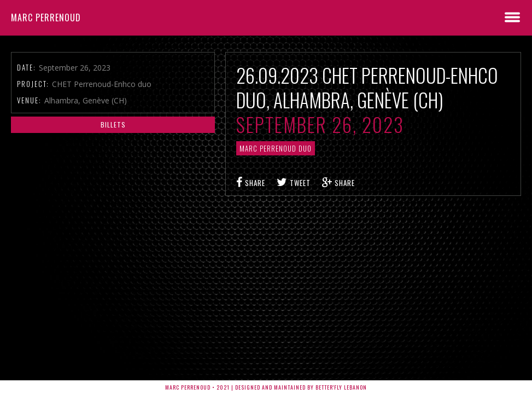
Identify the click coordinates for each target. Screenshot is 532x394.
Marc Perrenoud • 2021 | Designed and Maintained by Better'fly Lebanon (266, 387)
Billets (113, 124)
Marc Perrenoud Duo (276, 148)
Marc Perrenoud (46, 18)
